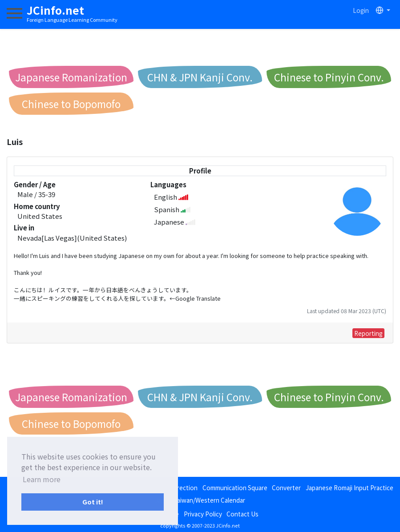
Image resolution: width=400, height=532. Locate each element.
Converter (286, 488)
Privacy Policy (203, 514)
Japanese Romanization (71, 77)
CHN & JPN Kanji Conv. (200, 77)
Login (361, 10)
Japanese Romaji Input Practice (349, 488)
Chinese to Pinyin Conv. (329, 77)
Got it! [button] (93, 502)
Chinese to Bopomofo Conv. (71, 106)
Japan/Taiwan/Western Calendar (200, 500)
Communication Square (235, 488)
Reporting (368, 333)
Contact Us (242, 514)
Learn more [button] (42, 479)
